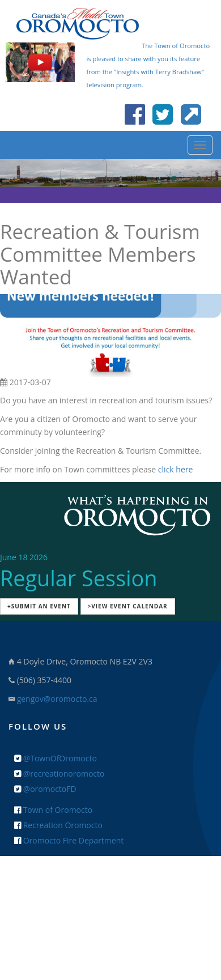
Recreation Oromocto (58, 825)
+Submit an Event (39, 606)
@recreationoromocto (59, 774)
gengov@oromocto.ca (57, 699)
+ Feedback (111, 891)
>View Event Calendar (128, 606)
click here (176, 469)
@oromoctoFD (45, 789)
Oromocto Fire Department (69, 840)
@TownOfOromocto (56, 758)
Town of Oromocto (53, 810)
